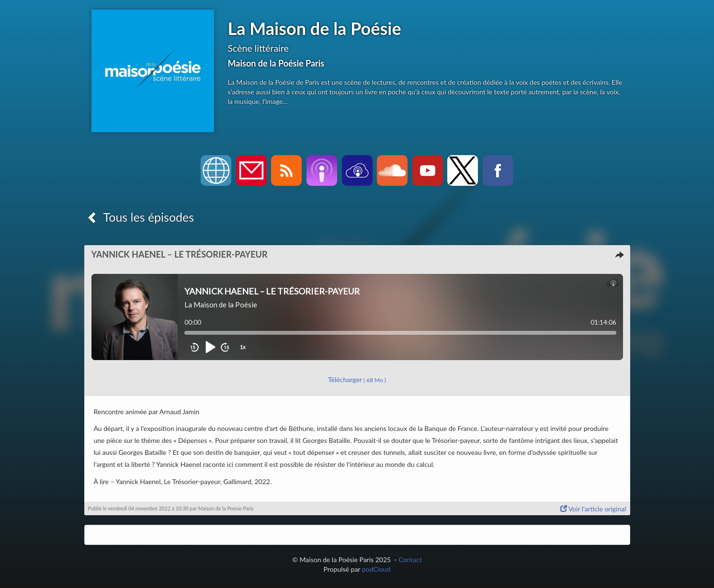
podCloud (376, 569)
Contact (410, 560)
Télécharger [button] (357, 379)
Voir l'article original (593, 509)
